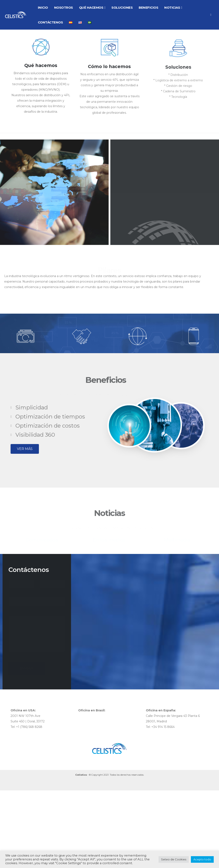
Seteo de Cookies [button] (174, 859)
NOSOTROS (64, 8)
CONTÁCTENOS (50, 22)
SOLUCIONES (122, 8)
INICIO (43, 8)
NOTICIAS (172, 8)
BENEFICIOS (148, 8)
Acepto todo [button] (202, 859)
